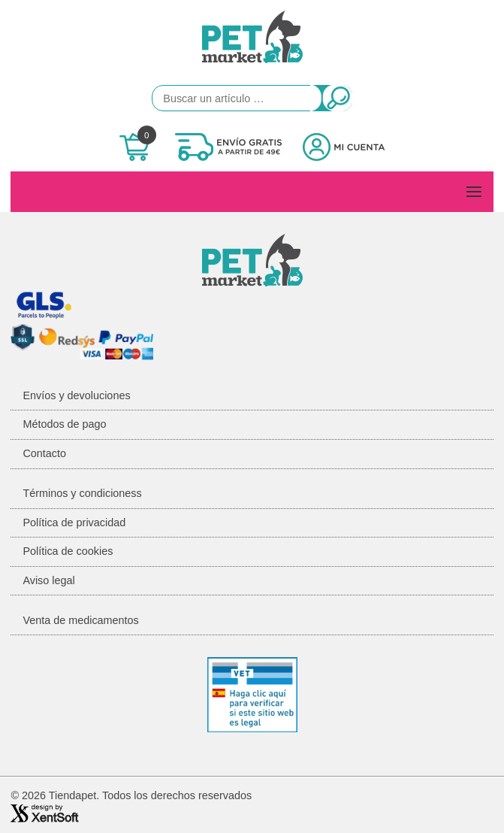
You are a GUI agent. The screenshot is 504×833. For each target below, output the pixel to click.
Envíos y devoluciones (76, 395)
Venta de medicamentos (80, 620)
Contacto (44, 453)
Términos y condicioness (82, 493)
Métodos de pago (64, 424)
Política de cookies (68, 551)
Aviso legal (48, 580)
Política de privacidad (74, 523)
